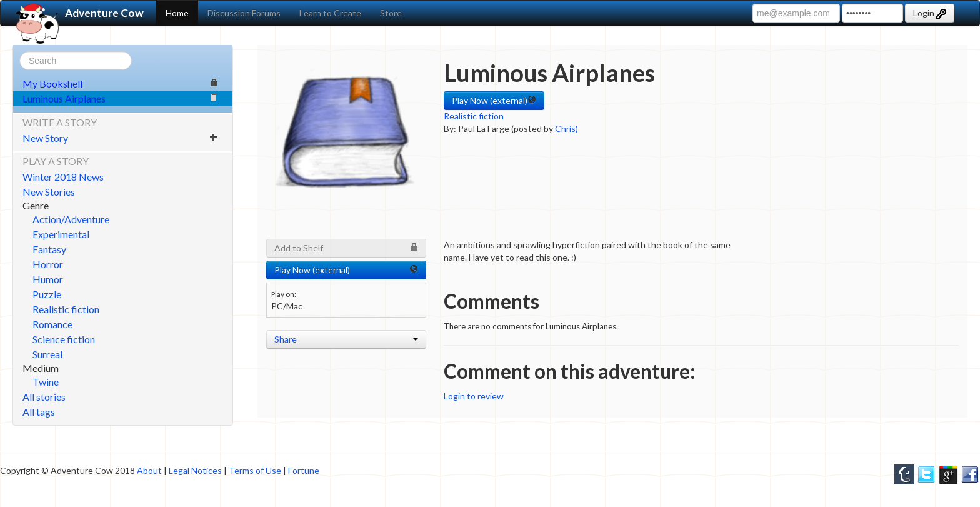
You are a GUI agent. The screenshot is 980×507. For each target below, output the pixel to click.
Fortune (304, 470)
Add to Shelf (346, 248)
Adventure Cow (78, 13)
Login (930, 13)
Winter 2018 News (63, 177)
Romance (52, 324)
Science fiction (64, 339)
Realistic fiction (66, 309)
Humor (48, 279)
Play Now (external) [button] (494, 100)
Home (177, 13)
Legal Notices (195, 470)
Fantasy (49, 249)
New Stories (49, 192)
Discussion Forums (244, 13)
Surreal (47, 354)
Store (391, 13)
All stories (44, 397)
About (149, 470)
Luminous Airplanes (120, 98)
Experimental (61, 234)
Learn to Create (330, 13)
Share (346, 339)
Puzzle (47, 294)
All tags (39, 412)
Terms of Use (255, 470)
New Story (120, 138)
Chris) (567, 128)
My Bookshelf (120, 83)
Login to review (474, 396)
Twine (46, 382)
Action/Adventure (71, 219)
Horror (48, 264)
